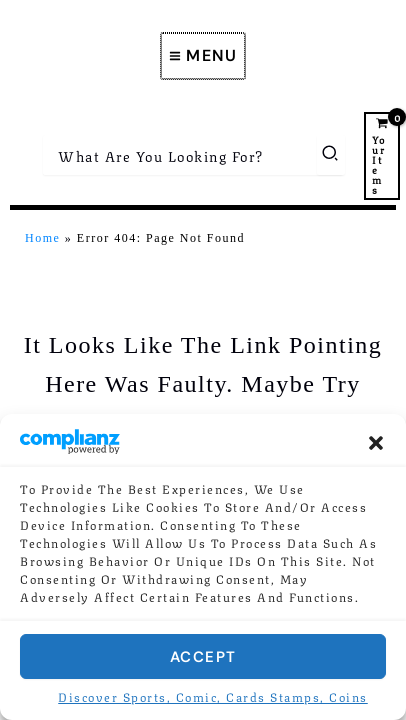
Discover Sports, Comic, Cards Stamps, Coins (213, 696)
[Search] (331, 155)
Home (42, 238)
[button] (376, 443)
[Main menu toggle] (203, 56)
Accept (203, 657)
